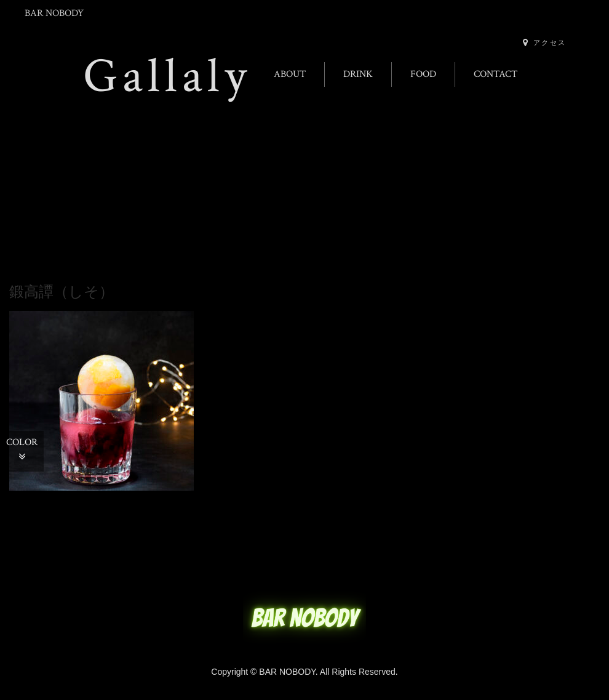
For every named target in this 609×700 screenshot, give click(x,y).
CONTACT (496, 74)
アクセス (544, 42)
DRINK (358, 74)
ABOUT (290, 74)
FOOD (423, 74)
